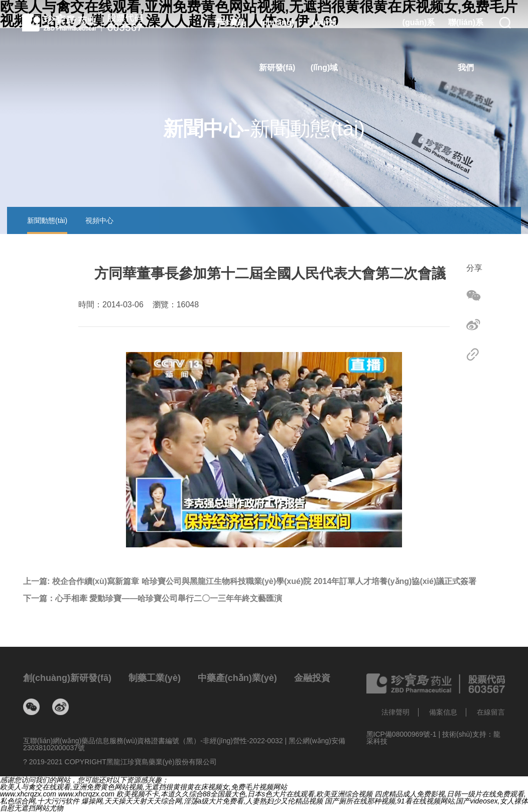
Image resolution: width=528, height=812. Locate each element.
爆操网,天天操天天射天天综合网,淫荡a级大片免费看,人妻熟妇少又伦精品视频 (202, 801)
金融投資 (312, 678)
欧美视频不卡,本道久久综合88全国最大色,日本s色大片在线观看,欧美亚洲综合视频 (244, 794)
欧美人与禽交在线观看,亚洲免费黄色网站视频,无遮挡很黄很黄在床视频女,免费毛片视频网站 (144, 787)
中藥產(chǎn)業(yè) (237, 678)
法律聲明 (395, 712)
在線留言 (491, 712)
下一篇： (153, 599)
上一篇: (250, 582)
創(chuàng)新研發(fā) (67, 678)
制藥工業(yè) (155, 678)
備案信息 (443, 712)
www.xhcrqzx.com (28, 794)
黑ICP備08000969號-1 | (405, 734)
